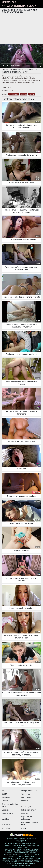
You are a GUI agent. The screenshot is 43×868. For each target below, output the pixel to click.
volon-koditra (7, 813)
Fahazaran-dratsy (29, 810)
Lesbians (6, 810)
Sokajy (32, 6)
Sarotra (5, 801)
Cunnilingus (26, 806)
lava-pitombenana (29, 791)
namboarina (14, 94)
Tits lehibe (26, 794)
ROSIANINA (7, 825)
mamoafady (9, 2)
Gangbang (6, 797)
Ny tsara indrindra (14, 6)
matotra (25, 801)
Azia (4, 791)
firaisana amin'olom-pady (10, 805)
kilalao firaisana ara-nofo (30, 824)
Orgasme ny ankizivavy (26, 818)
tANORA (5, 819)
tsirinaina (6, 828)
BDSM (4, 794)
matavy (32, 94)
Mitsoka (24, 94)
